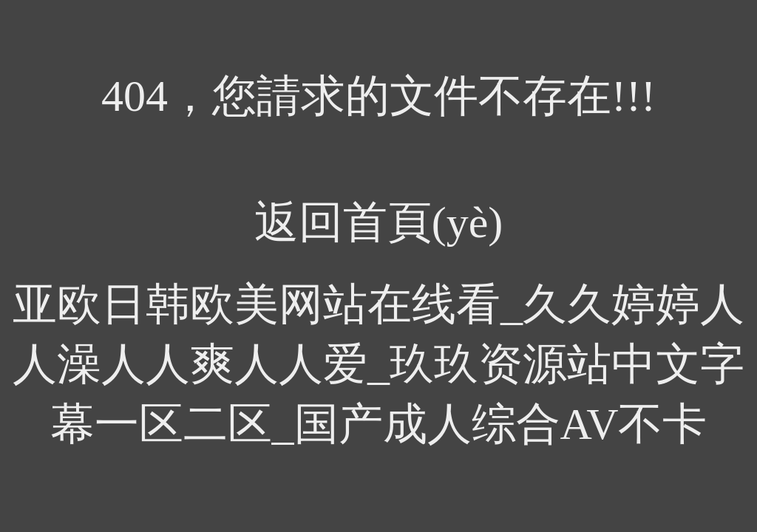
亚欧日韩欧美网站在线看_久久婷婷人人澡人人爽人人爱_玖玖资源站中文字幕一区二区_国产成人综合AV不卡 (378, 364)
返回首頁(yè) (379, 222)
